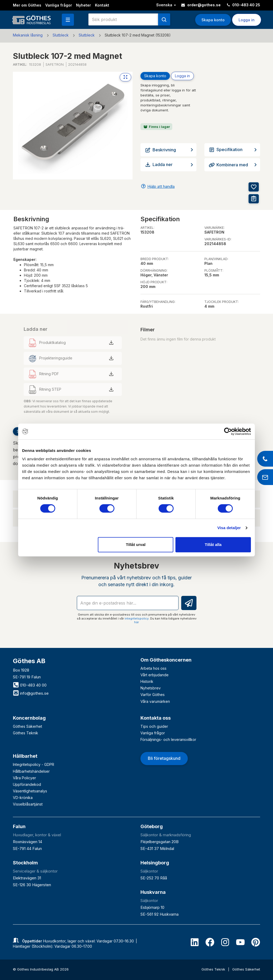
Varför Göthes (153, 695)
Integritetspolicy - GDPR (34, 764)
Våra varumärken (155, 701)
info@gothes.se (31, 693)
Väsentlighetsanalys (30, 791)
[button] (68, 20)
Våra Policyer (24, 778)
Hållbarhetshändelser (31, 771)
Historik (147, 681)
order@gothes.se (201, 5)
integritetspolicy (137, 618)
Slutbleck (61, 35)
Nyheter (84, 5)
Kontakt (102, 5)
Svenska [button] (166, 5)
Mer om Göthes (27, 5)
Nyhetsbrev (151, 688)
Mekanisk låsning (28, 35)
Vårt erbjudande (155, 675)
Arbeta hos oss (153, 668)
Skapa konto (213, 20)
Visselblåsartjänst (28, 804)
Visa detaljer (229, 528)
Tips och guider (154, 726)
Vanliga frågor (59, 5)
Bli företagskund (164, 758)
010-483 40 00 (30, 685)
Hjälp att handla (161, 186)
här (136, 622)
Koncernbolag (29, 718)
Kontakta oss (156, 718)
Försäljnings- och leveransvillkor (168, 739)
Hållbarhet (25, 756)
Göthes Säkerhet (27, 726)
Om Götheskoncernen (166, 660)
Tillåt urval (136, 545)
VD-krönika (23, 798)
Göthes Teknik (26, 733)
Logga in (247, 20)
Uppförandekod (27, 784)
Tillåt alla (213, 545)
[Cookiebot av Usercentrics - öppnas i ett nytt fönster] (228, 431)
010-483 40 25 (244, 5)
